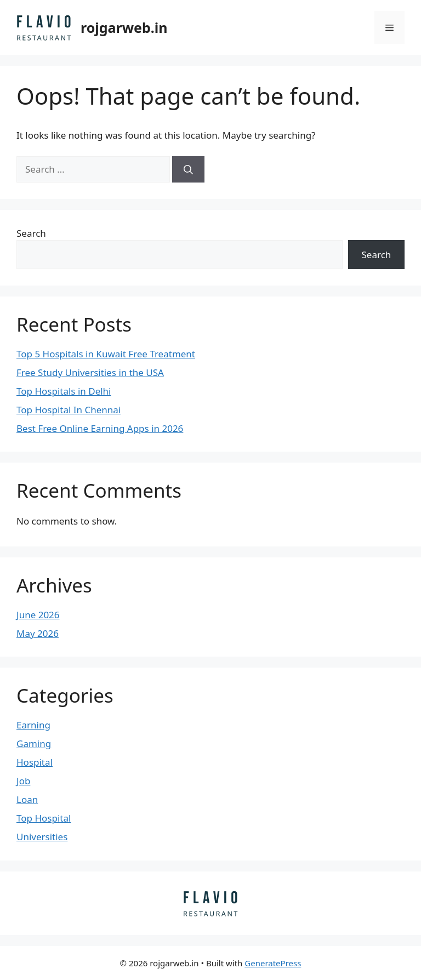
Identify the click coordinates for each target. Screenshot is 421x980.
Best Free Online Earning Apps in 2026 (100, 428)
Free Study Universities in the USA (90, 372)
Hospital (35, 762)
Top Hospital (44, 818)
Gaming (34, 743)
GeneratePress (273, 963)
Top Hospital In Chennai (69, 410)
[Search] (188, 169)
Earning (33, 725)
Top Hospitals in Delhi (64, 391)
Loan (27, 799)
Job (23, 781)
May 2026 (38, 633)
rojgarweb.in (124, 27)
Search (31, 233)
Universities (42, 837)
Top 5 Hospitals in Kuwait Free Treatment (106, 354)
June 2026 (38, 615)
